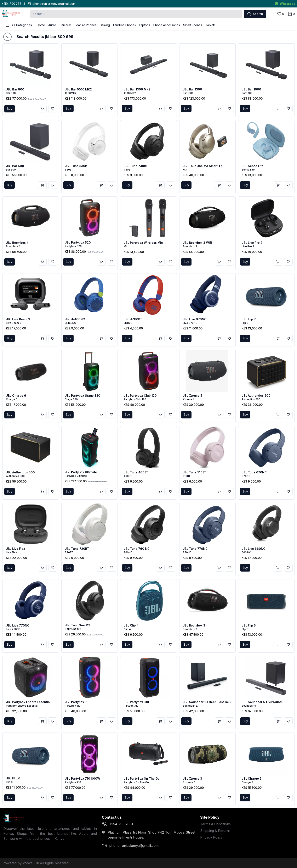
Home (41, 25)
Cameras (65, 25)
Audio (52, 25)
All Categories (18, 25)
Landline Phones (124, 25)
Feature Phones (86, 25)
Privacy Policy (211, 837)
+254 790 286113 (13, 4)
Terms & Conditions (215, 824)
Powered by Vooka (18, 863)
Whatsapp (285, 4)
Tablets (210, 25)
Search (255, 14)
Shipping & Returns (215, 831)
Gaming (105, 25)
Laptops (145, 25)
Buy (10, 109)
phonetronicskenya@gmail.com (52, 4)
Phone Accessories (167, 25)
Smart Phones (193, 25)
